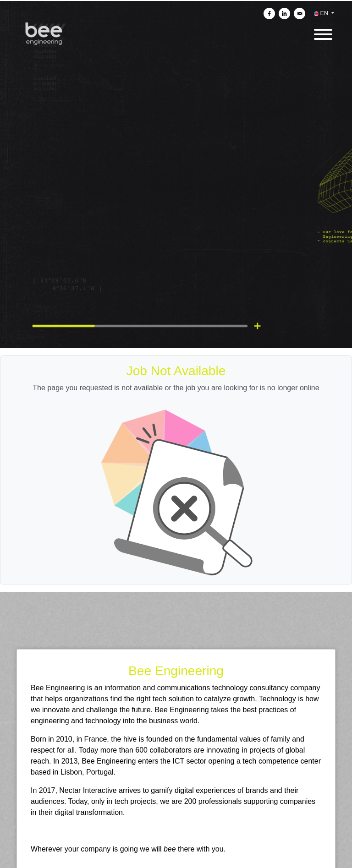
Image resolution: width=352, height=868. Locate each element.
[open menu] (323, 32)
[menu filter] (176, 0)
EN (322, 13)
